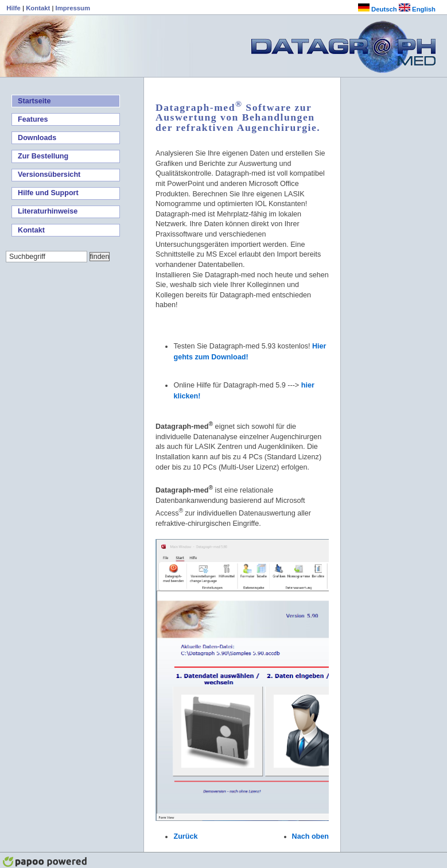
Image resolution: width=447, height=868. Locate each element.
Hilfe (14, 8)
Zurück (185, 836)
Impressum (73, 8)
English (417, 9)
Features (33, 119)
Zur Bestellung (43, 156)
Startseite (34, 101)
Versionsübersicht (49, 175)
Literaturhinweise (48, 211)
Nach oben (310, 836)
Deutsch (378, 9)
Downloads (37, 138)
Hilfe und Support (48, 193)
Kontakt (39, 8)
